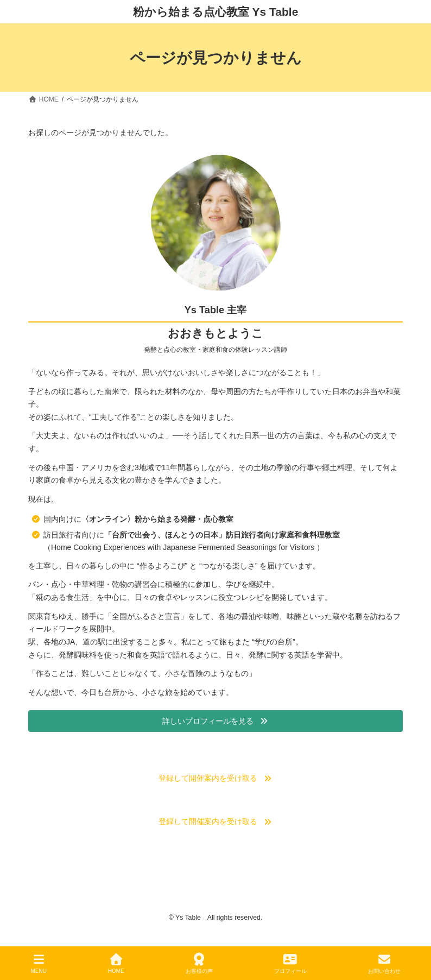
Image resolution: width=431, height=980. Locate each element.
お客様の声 (199, 964)
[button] (215, 722)
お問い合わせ (384, 964)
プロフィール (290, 964)
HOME (116, 964)
